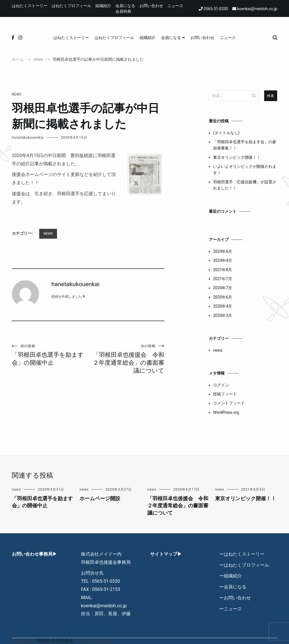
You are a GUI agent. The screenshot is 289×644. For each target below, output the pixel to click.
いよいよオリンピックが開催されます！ (245, 169)
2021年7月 (223, 279)
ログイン (221, 385)
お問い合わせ (151, 6)
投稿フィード (225, 394)
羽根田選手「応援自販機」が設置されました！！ (245, 185)
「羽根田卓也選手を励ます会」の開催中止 (50, 355)
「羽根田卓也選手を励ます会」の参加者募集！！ (245, 145)
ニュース (175, 6)
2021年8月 (223, 270)
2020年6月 (223, 297)
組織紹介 (103, 6)
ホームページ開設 (100, 498)
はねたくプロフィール (71, 6)
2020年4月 (223, 306)
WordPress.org (226, 412)
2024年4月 (223, 260)
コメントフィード (229, 403)
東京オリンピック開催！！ (237, 157)
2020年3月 (223, 316)
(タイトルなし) (226, 133)
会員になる (125, 6)
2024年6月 (223, 251)
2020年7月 (223, 288)
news (17, 94)
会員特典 (123, 11)
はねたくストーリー (30, 6)
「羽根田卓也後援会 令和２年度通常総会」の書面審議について (126, 359)
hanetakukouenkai (28, 138)
